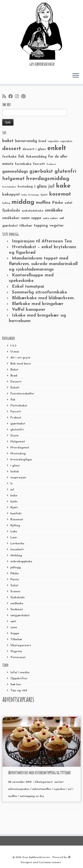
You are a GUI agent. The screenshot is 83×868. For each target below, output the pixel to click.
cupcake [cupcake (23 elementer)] (53, 141)
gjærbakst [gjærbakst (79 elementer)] (41, 171)
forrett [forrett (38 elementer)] (39, 164)
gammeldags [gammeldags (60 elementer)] (15, 172)
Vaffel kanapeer (29, 310)
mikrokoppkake (21, 562)
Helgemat (18, 442)
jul (12, 490)
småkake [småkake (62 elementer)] (54, 210)
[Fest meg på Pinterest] (24, 97)
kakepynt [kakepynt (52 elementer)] (11, 195)
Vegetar (16, 651)
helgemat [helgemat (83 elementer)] (13, 179)
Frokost (16, 418)
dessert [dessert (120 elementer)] (12, 149)
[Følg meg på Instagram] (18, 97)
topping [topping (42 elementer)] (41, 226)
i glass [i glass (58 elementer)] (41, 187)
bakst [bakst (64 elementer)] (8, 141)
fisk (13, 400)
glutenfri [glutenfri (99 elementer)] (65, 171)
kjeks (14, 502)
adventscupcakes (19, 789)
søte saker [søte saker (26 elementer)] (50, 218)
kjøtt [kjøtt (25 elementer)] (44, 195)
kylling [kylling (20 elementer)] (6, 203)
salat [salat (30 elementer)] (69, 203)
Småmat (17, 609)
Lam (14, 538)
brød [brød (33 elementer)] (42, 141)
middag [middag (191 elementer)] (23, 202)
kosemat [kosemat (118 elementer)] (60, 194)
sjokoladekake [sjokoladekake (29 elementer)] (33, 211)
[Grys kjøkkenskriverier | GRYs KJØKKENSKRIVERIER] (41, 31)
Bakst (14, 370)
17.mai (15, 352)
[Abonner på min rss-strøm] (5, 97)
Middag (16, 556)
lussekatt (17, 550)
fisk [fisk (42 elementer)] (21, 157)
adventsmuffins (42, 789)
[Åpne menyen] (76, 76)
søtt (13, 621)
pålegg (16, 568)
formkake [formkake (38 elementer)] (23, 164)
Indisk (15, 472)
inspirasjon (18, 478)
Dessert (16, 382)
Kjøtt (14, 508)
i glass (15, 466)
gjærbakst (18, 424)
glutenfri (17, 430)
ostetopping (28, 796)
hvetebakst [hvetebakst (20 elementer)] (9, 187)
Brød (14, 376)
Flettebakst (19, 406)
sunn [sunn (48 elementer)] (25, 218)
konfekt (16, 514)
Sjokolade (18, 597)
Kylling (15, 526)
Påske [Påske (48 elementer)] (58, 203)
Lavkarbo (17, 544)
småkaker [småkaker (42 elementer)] (11, 218)
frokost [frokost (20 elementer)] (51, 164)
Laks (14, 532)
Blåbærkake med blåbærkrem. (43, 298)
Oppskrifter (19, 679)
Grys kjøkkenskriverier (36, 857)
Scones (15, 592)
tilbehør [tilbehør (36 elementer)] (26, 226)
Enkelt (15, 388)
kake (14, 496)
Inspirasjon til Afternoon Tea (42, 241)
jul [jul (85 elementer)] (51, 186)
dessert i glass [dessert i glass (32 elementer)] (34, 149)
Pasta (15, 580)
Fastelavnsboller (22, 394)
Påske (15, 574)
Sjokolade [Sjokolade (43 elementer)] (11, 211)
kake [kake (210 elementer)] (63, 186)
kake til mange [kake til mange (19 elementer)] (30, 195)
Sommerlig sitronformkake (40, 292)
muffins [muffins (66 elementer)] (43, 203)
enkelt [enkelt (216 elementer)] (57, 148)
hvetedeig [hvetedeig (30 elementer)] (25, 187)
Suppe (15, 633)
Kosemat (17, 520)
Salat (14, 586)
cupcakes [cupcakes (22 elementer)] (66, 141)
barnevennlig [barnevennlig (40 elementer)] (26, 141)
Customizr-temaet (50, 863)
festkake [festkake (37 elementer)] (9, 157)
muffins (13, 796)
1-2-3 (13, 346)
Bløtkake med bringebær (38, 304)
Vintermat (18, 657)
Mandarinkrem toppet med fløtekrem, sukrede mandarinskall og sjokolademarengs (43, 264)
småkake (17, 603)
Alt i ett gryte (20, 358)
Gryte (14, 436)
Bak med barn (21, 364)
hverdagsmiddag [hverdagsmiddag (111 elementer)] (48, 179)
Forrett (16, 412)
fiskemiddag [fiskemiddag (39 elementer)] (36, 157)
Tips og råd (19, 691)
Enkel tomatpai (28, 287)
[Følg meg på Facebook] (12, 97)
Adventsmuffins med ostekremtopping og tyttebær (39, 773)
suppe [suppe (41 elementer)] (36, 218)
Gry (42, 796)
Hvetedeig (18, 454)
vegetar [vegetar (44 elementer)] (57, 226)
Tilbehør (16, 639)
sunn (14, 627)
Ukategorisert (21, 645)
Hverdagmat (20, 448)
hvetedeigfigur (21, 460)
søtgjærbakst (20, 615)
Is (12, 484)
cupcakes (60, 789)
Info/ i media (20, 673)
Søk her (16, 685)
